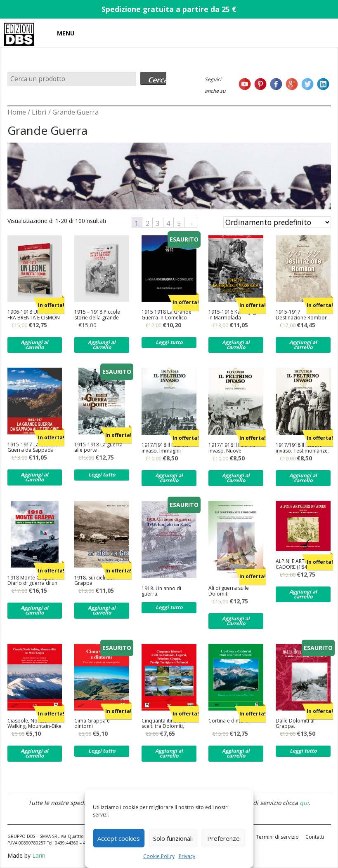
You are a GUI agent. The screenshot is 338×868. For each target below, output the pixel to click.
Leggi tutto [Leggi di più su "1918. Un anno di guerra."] (169, 607)
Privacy (187, 856)
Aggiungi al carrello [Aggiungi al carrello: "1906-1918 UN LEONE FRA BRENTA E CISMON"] (34, 345)
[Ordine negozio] (277, 222)
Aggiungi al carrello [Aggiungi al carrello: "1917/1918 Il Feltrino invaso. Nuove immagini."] (236, 478)
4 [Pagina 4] (168, 223)
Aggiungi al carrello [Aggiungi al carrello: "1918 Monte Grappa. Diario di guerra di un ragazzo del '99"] (34, 610)
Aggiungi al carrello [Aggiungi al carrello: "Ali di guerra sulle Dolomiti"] (236, 621)
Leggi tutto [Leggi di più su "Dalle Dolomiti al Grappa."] (303, 751)
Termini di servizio (277, 837)
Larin (39, 855)
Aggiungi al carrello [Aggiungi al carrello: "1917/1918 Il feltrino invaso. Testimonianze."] (303, 478)
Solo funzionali (173, 838)
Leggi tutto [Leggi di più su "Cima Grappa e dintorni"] (102, 751)
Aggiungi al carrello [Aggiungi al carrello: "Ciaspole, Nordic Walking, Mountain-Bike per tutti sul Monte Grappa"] (34, 753)
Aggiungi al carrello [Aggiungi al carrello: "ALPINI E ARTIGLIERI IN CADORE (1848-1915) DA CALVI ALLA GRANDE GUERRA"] (303, 594)
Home (17, 112)
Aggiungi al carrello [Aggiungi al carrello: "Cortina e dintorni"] (236, 753)
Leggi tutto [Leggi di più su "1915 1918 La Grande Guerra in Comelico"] (169, 342)
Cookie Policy (159, 856)
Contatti (315, 837)
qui (304, 803)
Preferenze (223, 838)
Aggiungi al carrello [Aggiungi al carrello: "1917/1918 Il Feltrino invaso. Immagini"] (169, 478)
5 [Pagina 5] (179, 223)
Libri (39, 112)
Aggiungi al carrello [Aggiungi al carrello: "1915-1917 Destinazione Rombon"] (303, 345)
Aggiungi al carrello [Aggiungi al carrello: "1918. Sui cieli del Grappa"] (102, 610)
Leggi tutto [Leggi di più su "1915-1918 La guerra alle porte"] (102, 475)
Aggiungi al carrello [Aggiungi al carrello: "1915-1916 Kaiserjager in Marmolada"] (236, 345)
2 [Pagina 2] (148, 223)
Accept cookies (119, 838)
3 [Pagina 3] (158, 223)
